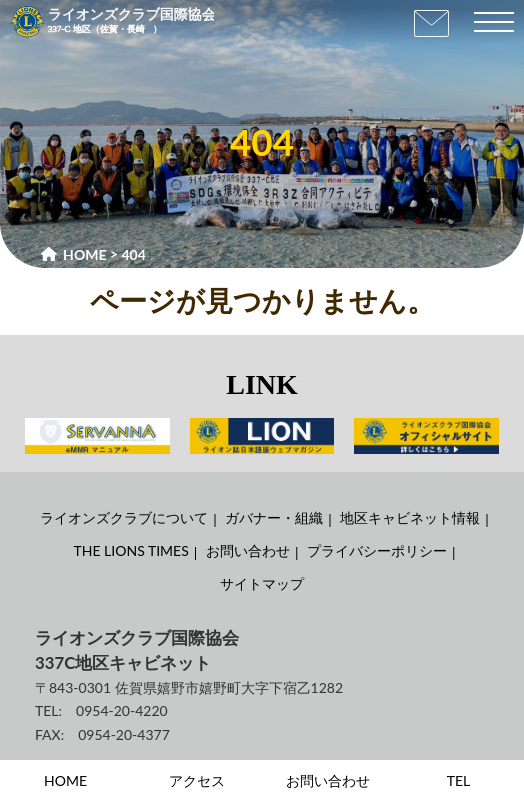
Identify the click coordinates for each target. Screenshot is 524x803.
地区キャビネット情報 (410, 517)
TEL (459, 780)
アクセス (197, 780)
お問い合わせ (248, 550)
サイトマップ (262, 583)
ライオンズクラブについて (124, 517)
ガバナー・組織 (274, 517)
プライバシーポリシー (377, 550)
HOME (65, 780)
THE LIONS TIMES (131, 550)
